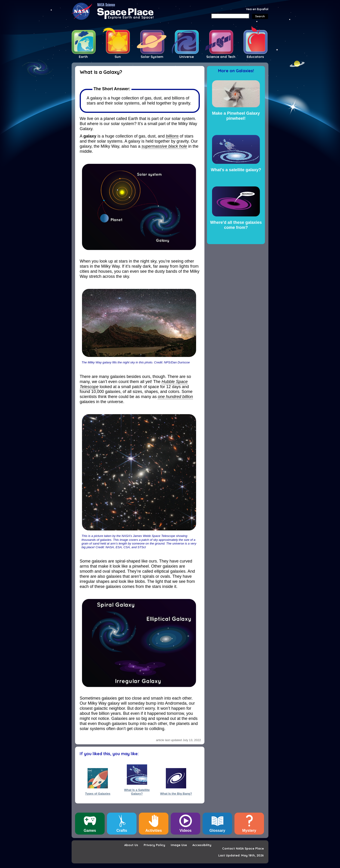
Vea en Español (257, 9)
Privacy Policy (154, 845)
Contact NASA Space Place (243, 848)
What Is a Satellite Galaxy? (137, 792)
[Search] (230, 16)
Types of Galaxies (98, 794)
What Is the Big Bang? (176, 794)
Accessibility (202, 845)
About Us (131, 845)
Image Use (179, 845)
